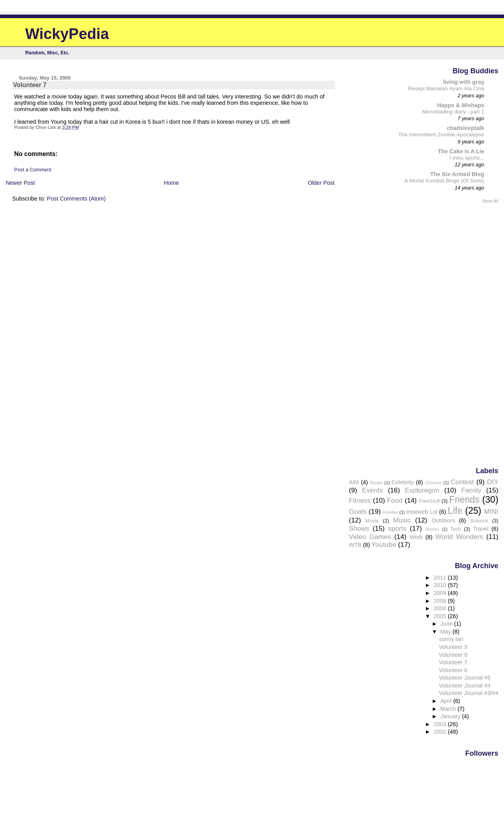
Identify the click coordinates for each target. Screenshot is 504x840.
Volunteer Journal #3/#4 (469, 693)
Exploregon (422, 490)
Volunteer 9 (453, 647)
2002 (441, 732)
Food (395, 500)
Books (376, 483)
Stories (432, 529)
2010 (441, 585)
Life (455, 511)
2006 (441, 608)
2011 (441, 578)
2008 (441, 601)
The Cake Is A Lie (461, 151)
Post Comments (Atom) (76, 199)
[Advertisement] (467, 335)
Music (402, 520)
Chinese (433, 483)
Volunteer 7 (453, 662)
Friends (464, 500)
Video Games (370, 537)
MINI (491, 511)
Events (373, 490)
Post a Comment (33, 170)
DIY (493, 482)
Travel (481, 529)
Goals (358, 511)
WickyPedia (67, 34)
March (449, 709)
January (451, 716)
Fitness (360, 500)
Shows (359, 528)
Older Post (321, 183)
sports (397, 528)
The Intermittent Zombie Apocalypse (441, 135)
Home (171, 183)
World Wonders (459, 537)
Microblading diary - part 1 (453, 112)
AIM (354, 482)
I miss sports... (467, 158)
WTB (355, 545)
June (447, 624)
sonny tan (451, 639)
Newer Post (20, 183)
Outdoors (443, 520)
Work (416, 537)
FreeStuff (429, 501)
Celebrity (403, 482)
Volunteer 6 (453, 670)
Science (479, 521)
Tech (455, 529)
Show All (490, 201)
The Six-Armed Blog (457, 174)
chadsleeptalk (466, 128)
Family (471, 490)
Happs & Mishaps (461, 105)
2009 (441, 593)
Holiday (390, 512)
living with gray (464, 82)
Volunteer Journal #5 (465, 678)
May (446, 632)
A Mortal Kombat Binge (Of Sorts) (444, 181)
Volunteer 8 (453, 655)
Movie (372, 521)
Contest (462, 482)
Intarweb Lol (422, 512)
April (447, 701)
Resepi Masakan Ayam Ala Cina (446, 88)
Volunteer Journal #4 (465, 686)
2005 (441, 616)
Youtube (384, 545)
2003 (441, 724)
